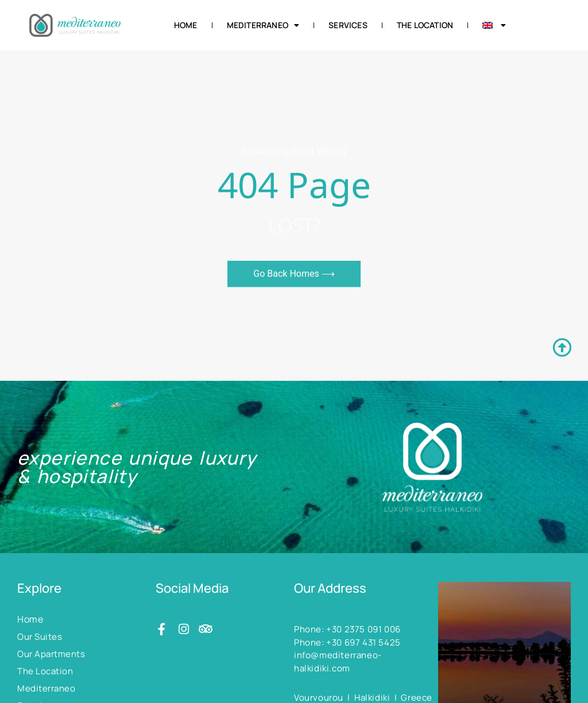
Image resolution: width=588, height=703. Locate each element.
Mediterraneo (263, 25)
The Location (425, 25)
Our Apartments (51, 654)
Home (186, 25)
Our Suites (40, 637)
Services (348, 25)
